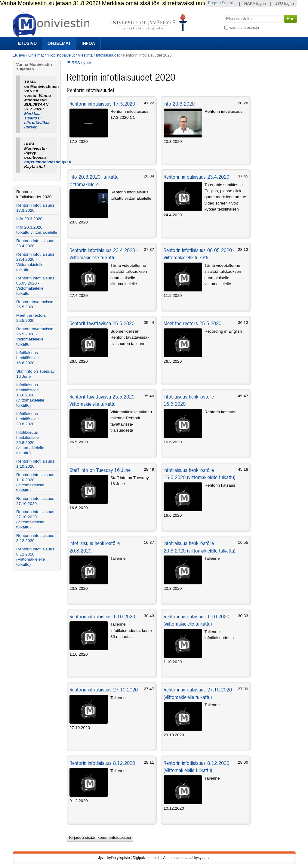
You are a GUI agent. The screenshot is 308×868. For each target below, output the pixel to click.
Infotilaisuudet (108, 55)
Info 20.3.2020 (179, 104)
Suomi (227, 3)
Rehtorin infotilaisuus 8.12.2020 (102, 763)
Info (157, 858)
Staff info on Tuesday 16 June (100, 470)
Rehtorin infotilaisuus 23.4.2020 (196, 177)
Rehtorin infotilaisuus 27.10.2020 (104, 690)
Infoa (88, 43)
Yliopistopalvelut (61, 55)
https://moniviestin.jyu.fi (48, 162)
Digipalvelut (142, 858)
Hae (224, 14)
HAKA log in (255, 3)
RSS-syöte (79, 63)
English (214, 3)
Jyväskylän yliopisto (114, 858)
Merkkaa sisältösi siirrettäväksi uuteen (37, 120)
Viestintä (85, 55)
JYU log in (285, 3)
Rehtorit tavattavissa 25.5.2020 (102, 323)
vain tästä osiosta (244, 28)
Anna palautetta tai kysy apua (187, 858)
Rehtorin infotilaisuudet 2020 (34, 194)
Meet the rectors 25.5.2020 (192, 323)
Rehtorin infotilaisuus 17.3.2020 (102, 104)
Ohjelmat (59, 43)
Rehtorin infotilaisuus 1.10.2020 (102, 617)
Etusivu (27, 43)
